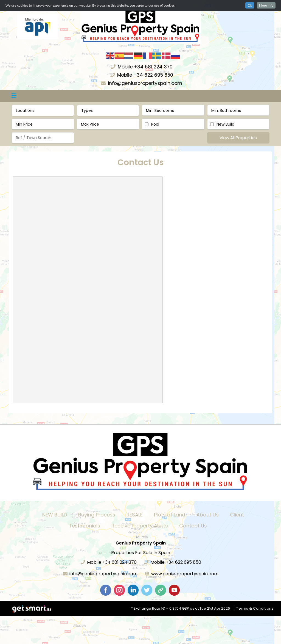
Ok (250, 5)
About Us (208, 515)
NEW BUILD (55, 515)
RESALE (135, 515)
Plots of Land (170, 515)
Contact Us (193, 526)
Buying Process (97, 515)
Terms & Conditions (255, 608)
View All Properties (238, 138)
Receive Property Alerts (140, 526)
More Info (266, 5)
